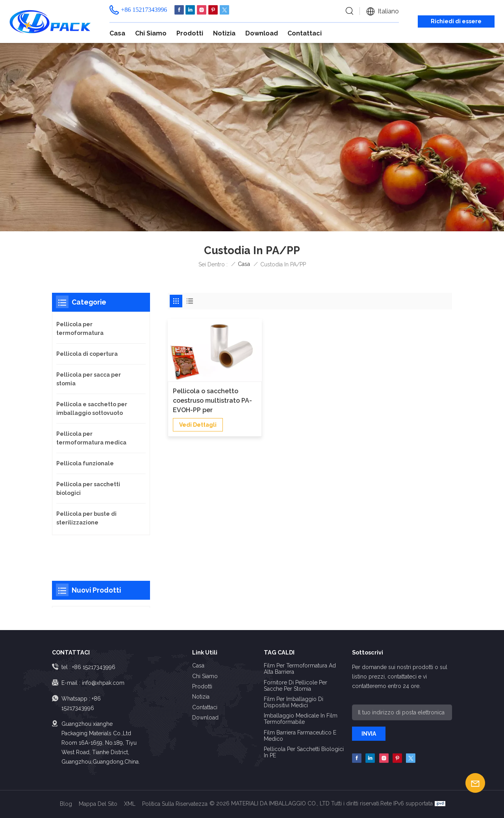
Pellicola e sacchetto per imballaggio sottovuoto (92, 409)
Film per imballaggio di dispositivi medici (294, 702)
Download (262, 33)
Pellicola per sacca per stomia (89, 379)
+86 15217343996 (144, 10)
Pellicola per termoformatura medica (91, 438)
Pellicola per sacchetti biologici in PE (304, 752)
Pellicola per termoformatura (80, 329)
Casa (117, 33)
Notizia (224, 33)
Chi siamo (151, 33)
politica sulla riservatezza (175, 804)
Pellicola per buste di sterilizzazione (86, 518)
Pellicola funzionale (85, 463)
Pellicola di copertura (87, 354)
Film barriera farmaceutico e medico (300, 736)
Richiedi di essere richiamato (456, 23)
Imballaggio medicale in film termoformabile (301, 719)
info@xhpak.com (103, 683)
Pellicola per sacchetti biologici (88, 489)
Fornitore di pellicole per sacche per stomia (296, 686)
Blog (66, 804)
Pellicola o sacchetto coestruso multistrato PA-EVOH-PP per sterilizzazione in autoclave (212, 399)
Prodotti (190, 33)
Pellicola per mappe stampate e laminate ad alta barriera (107, 586)
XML (130, 804)
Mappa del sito (98, 804)
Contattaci (305, 33)
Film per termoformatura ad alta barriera (300, 669)
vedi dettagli (198, 422)
